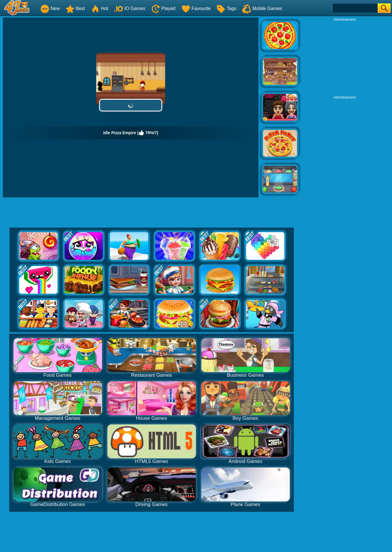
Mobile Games (262, 8)
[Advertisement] (345, 58)
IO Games (130, 8)
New (50, 8)
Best (75, 8)
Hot (100, 8)
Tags (226, 8)
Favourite (196, 8)
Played (163, 8)
